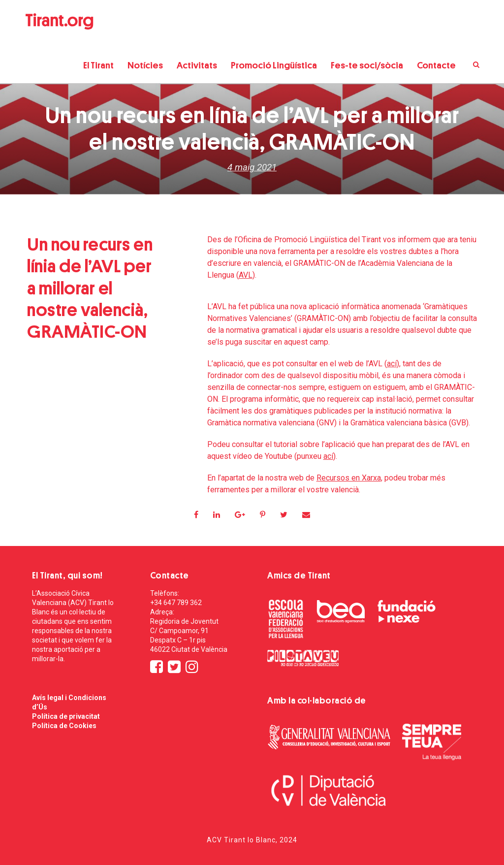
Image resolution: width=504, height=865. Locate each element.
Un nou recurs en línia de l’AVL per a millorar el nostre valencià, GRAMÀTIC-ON (90, 288)
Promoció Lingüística (274, 65)
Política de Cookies (64, 726)
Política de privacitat (66, 716)
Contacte (436, 65)
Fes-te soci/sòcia (367, 65)
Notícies (145, 65)
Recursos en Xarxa (349, 478)
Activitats (197, 65)
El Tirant (98, 65)
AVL (246, 275)
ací (392, 364)
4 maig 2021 (252, 167)
